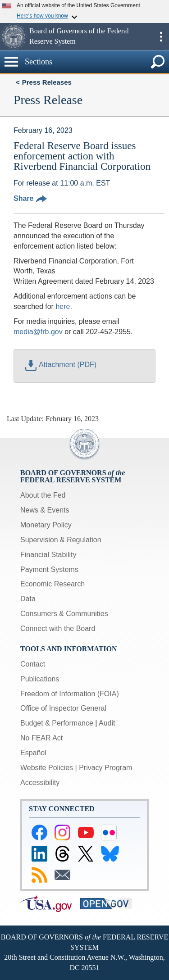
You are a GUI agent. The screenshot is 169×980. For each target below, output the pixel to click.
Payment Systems (49, 569)
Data (28, 599)
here (63, 306)
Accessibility (40, 783)
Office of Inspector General (63, 708)
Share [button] (30, 198)
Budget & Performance (57, 723)
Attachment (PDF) (61, 365)
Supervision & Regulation (61, 540)
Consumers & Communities (64, 614)
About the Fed (43, 495)
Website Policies (47, 768)
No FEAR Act (41, 738)
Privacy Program (105, 768)
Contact (33, 664)
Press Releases (47, 82)
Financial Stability (48, 555)
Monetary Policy (46, 525)
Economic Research (53, 584)
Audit (107, 723)
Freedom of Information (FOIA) (70, 694)
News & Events (45, 510)
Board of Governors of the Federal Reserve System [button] (79, 36)
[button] (14, 36)
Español (33, 753)
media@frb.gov (38, 332)
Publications (40, 679)
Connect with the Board (58, 628)
